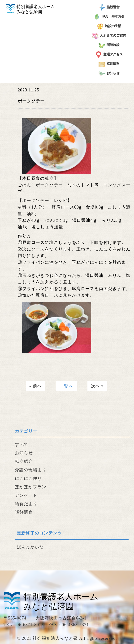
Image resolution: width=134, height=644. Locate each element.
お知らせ (109, 74)
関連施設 (109, 45)
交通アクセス (109, 55)
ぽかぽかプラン (31, 487)
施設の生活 (109, 26)
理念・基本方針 (109, 17)
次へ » (97, 386)
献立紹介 (24, 461)
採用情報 (109, 64)
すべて (22, 444)
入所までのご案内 (109, 36)
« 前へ (36, 386)
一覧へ (66, 386)
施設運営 (109, 8)
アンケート (26, 495)
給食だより (26, 504)
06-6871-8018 (30, 625)
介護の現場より (31, 470)
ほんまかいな (30, 547)
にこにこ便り (28, 478)
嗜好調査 (24, 512)
